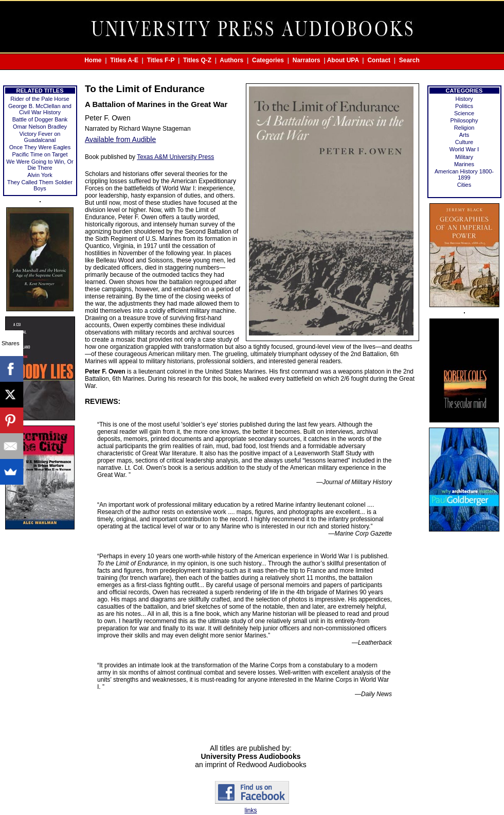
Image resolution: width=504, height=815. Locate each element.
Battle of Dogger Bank (40, 119)
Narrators (307, 60)
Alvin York (40, 175)
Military (464, 157)
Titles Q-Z (197, 60)
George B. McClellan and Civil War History (40, 109)
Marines (464, 164)
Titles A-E (124, 60)
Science (464, 113)
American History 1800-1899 (464, 174)
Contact (379, 60)
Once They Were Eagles (40, 147)
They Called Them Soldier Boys (40, 185)
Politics (464, 106)
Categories (268, 60)
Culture (464, 142)
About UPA (343, 60)
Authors (231, 60)
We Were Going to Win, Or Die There (40, 165)
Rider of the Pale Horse (40, 99)
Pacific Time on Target (40, 154)
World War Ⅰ (464, 149)
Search (409, 60)
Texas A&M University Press (175, 157)
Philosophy (464, 120)
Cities (464, 185)
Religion (464, 128)
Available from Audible (120, 139)
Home (93, 60)
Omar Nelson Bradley (40, 127)
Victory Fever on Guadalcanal (40, 137)
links (250, 810)
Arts (464, 135)
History (464, 99)
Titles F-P (161, 60)
